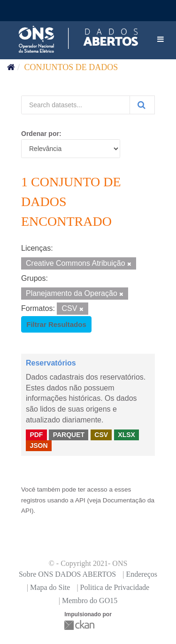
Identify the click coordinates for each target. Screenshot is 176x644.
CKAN (80, 625)
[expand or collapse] (161, 40)
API (80, 500)
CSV (101, 435)
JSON (38, 445)
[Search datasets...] (76, 105)
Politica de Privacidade (115, 587)
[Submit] (142, 105)
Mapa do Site (50, 587)
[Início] (11, 67)
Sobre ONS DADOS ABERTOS (67, 574)
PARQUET (69, 435)
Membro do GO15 (90, 600)
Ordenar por (40, 134)
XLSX (126, 435)
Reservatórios (51, 363)
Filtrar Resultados (56, 324)
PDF (36, 435)
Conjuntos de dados (71, 67)
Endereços (142, 574)
